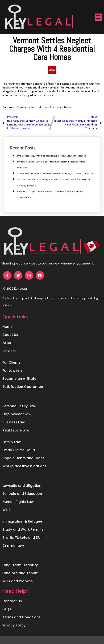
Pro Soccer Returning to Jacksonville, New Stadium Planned (52, 156)
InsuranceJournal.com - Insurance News (44, 107)
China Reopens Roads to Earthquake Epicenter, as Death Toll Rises (55, 174)
